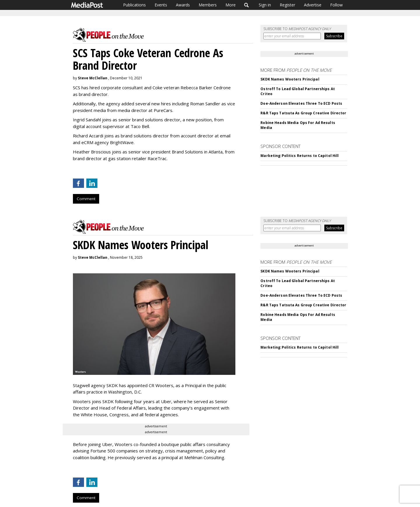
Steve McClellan (93, 78)
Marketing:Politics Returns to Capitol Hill (300, 156)
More (231, 5)
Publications (134, 5)
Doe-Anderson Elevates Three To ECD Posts (301, 103)
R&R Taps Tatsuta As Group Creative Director (303, 113)
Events (161, 5)
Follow (336, 5)
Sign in (265, 5)
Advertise (313, 5)
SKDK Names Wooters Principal (290, 79)
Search (247, 5)
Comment (86, 199)
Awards (183, 5)
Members (208, 5)
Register (287, 5)
